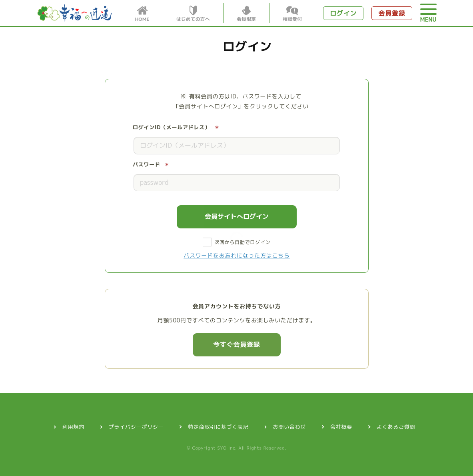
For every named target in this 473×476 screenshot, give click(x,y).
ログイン (343, 13)
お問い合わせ (290, 427)
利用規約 (73, 427)
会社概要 (341, 427)
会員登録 (392, 13)
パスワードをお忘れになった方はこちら (237, 255)
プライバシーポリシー (136, 427)
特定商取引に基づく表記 (218, 427)
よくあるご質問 (396, 427)
